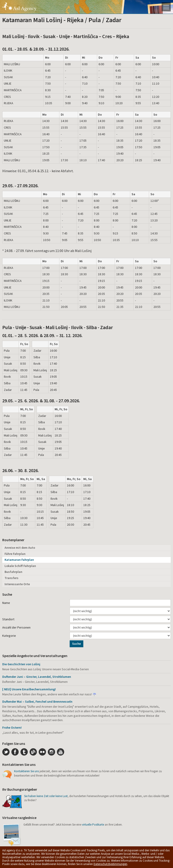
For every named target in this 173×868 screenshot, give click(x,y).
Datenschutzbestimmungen (110, 864)
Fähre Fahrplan (15, 554)
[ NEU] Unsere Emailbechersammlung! (29, 689)
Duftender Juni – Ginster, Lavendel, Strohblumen (37, 677)
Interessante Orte (17, 584)
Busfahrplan (13, 572)
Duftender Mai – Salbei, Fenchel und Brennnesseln (37, 702)
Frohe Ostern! (12, 728)
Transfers (11, 578)
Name (6, 603)
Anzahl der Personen (16, 627)
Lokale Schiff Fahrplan (20, 566)
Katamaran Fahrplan (19, 560)
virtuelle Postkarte (93, 825)
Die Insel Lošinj (19, 7)
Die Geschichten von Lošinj (21, 664)
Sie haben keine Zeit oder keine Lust (46, 796)
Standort (8, 619)
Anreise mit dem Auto (20, 548)
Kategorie (9, 636)
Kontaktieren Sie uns (27, 771)
